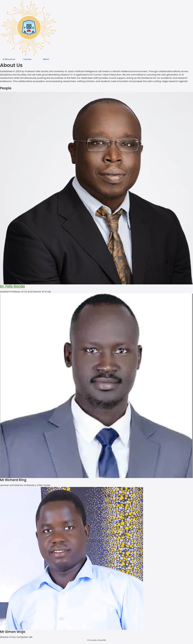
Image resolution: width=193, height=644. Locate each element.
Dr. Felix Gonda (12, 286)
